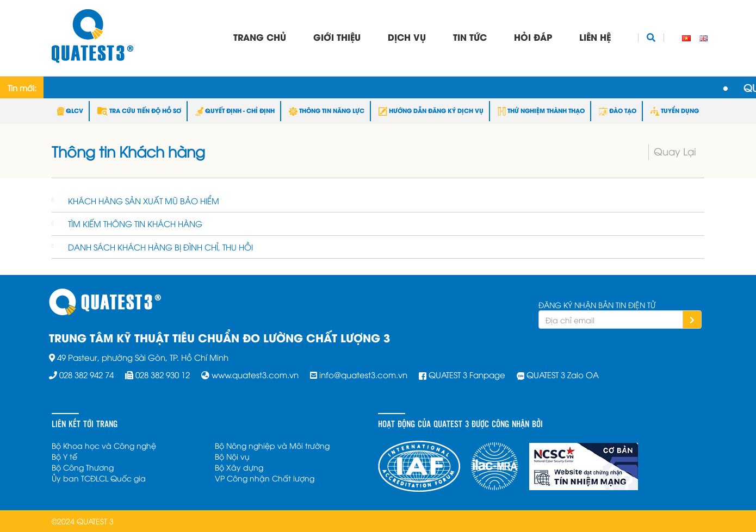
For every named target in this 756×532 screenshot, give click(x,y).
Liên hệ (595, 37)
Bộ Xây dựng (239, 467)
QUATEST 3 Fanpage (467, 374)
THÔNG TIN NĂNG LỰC (327, 110)
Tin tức (470, 37)
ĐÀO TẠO (618, 110)
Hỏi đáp (533, 37)
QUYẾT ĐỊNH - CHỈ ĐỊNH (235, 110)
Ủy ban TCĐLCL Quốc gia (99, 478)
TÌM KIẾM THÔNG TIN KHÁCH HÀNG (135, 223)
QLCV (70, 110)
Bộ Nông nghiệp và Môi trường (272, 445)
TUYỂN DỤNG (675, 110)
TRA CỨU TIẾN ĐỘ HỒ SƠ (139, 110)
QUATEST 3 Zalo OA (563, 374)
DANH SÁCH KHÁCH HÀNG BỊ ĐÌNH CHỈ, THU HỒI (160, 247)
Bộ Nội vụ (232, 456)
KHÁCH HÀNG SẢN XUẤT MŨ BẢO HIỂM (144, 201)
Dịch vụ (407, 37)
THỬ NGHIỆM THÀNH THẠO (541, 110)
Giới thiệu (337, 37)
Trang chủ (260, 37)
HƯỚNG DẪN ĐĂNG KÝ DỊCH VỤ (431, 110)
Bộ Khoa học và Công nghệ (104, 445)
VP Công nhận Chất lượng (265, 478)
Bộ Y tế (64, 456)
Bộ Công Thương (83, 467)
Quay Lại (675, 151)
